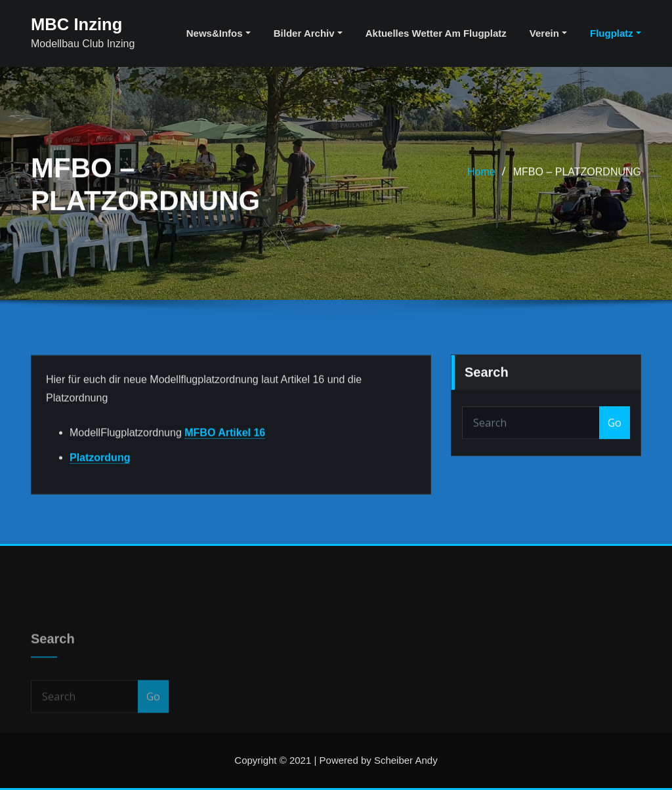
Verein (548, 33)
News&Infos (219, 33)
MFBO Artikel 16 (225, 460)
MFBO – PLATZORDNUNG (577, 184)
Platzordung (100, 485)
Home (481, 184)
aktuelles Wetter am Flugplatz (436, 33)
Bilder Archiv (308, 33)
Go (615, 442)
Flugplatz (616, 33)
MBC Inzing (76, 24)
